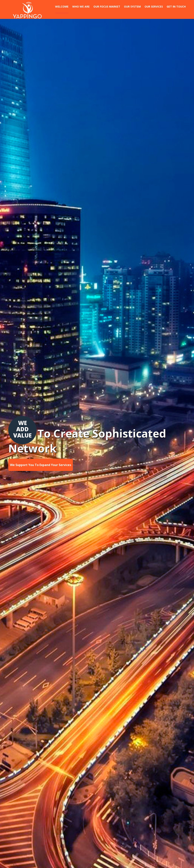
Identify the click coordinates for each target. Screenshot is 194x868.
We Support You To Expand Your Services (41, 465)
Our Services (154, 7)
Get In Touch (176, 7)
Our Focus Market (107, 7)
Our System (132, 7)
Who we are (81, 7)
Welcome (62, 7)
